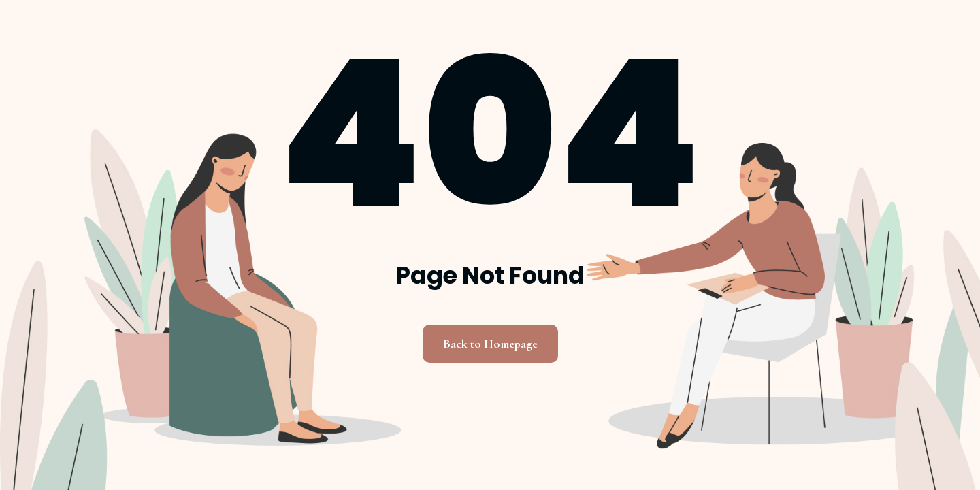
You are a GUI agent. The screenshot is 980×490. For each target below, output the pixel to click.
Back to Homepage (490, 344)
